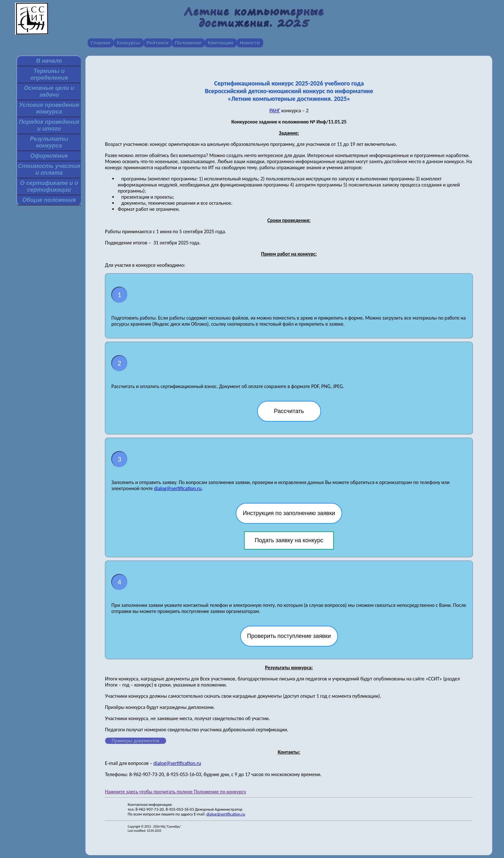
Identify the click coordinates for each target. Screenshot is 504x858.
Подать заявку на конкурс (289, 540)
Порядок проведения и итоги (49, 125)
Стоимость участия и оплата (49, 169)
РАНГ (275, 111)
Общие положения (49, 200)
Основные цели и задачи (49, 91)
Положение (188, 43)
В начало (49, 61)
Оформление (49, 156)
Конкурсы (128, 43)
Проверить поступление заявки (289, 636)
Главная (101, 43)
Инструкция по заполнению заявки (289, 513)
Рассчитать (289, 411)
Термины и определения (49, 74)
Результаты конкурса (49, 142)
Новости (250, 43)
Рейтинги (158, 43)
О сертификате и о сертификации (49, 186)
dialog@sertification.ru (178, 488)
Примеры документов (136, 741)
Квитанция (221, 43)
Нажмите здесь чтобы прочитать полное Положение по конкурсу (175, 792)
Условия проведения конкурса (49, 108)
